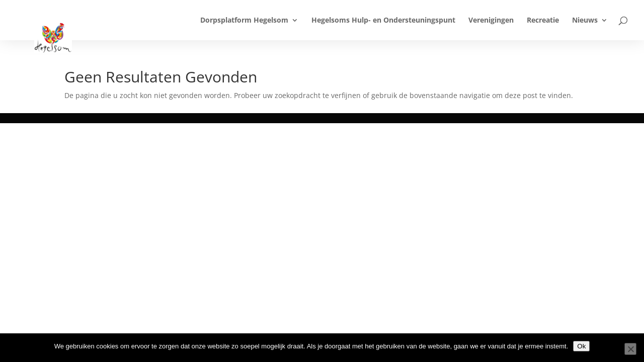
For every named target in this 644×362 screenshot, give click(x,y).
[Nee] (630, 349)
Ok (581, 346)
